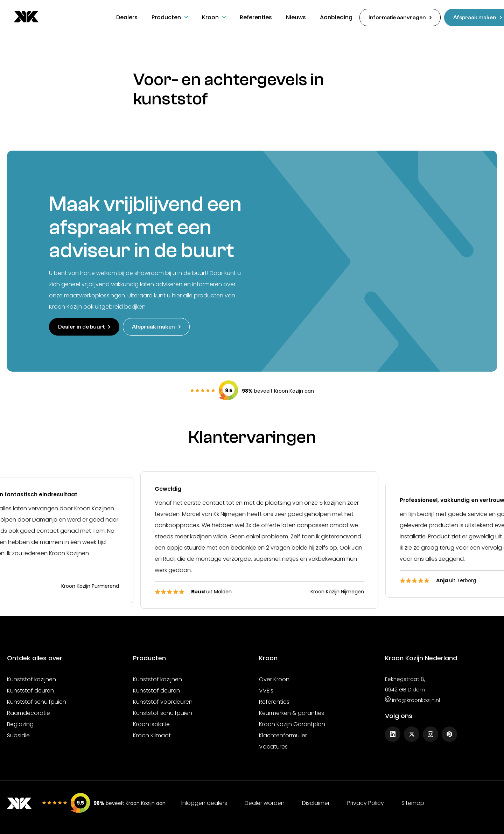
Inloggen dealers (204, 802)
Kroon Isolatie (151, 723)
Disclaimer (316, 802)
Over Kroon (274, 678)
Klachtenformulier (283, 734)
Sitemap (413, 802)
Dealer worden (265, 802)
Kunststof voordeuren (163, 701)
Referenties (274, 701)
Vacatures (273, 746)
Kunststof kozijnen (31, 678)
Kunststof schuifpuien (37, 701)
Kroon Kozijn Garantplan (292, 723)
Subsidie (18, 734)
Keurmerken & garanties (292, 712)
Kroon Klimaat (152, 734)
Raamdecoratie (29, 712)
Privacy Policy (366, 802)
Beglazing (20, 723)
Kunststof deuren (30, 690)
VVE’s (266, 690)
